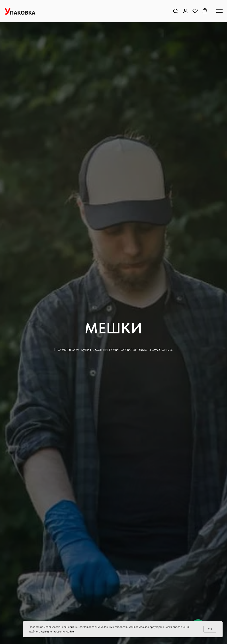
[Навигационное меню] (219, 11)
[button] (176, 11)
